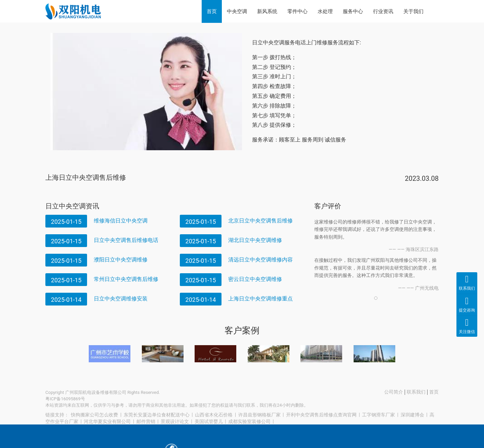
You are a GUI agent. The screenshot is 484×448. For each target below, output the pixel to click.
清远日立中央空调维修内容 (260, 260)
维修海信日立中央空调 (121, 221)
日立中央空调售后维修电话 (126, 240)
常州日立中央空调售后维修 (126, 279)
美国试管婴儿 (209, 421)
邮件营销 (146, 421)
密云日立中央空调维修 (255, 279)
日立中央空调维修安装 (121, 299)
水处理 (325, 11)
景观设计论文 (175, 421)
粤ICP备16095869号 (65, 399)
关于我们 (413, 11)
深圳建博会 (412, 415)
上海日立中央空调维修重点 (260, 299)
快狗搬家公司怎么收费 (94, 415)
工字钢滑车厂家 (378, 415)
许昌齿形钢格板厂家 (259, 415)
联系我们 (416, 392)
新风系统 (267, 11)
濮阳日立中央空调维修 (121, 260)
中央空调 (237, 11)
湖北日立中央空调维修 (255, 240)
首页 (212, 11)
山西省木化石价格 (214, 415)
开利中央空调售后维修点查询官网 (321, 415)
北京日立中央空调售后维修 (260, 221)
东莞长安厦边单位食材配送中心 (157, 415)
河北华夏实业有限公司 (107, 421)
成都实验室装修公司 (249, 421)
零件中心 (297, 11)
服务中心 (353, 11)
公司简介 (394, 392)
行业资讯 (383, 11)
